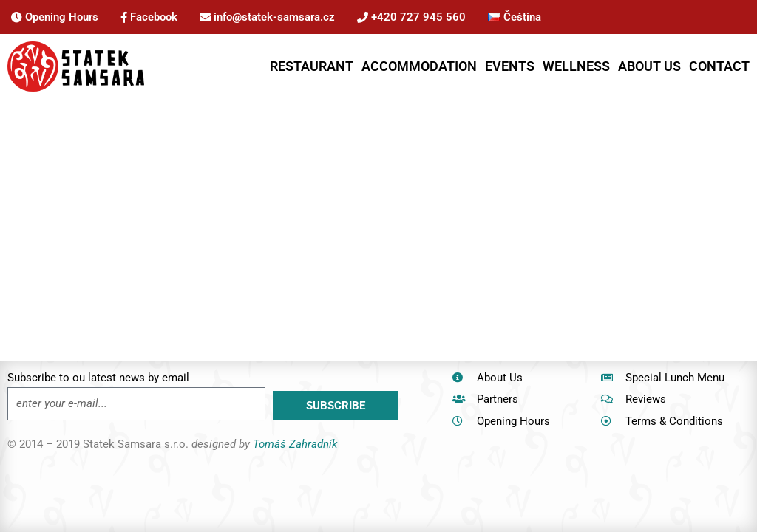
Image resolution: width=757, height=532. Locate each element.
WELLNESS (576, 66)
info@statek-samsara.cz (267, 17)
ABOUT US (649, 66)
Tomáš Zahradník (295, 444)
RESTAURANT (312, 66)
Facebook (149, 17)
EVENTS (510, 66)
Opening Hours (55, 17)
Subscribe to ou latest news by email (98, 378)
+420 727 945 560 (411, 17)
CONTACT (719, 66)
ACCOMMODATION (419, 66)
